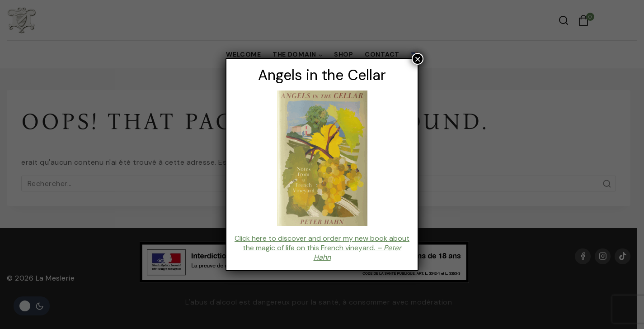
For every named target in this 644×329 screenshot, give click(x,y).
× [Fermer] (418, 59)
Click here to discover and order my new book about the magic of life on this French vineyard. (322, 248)
